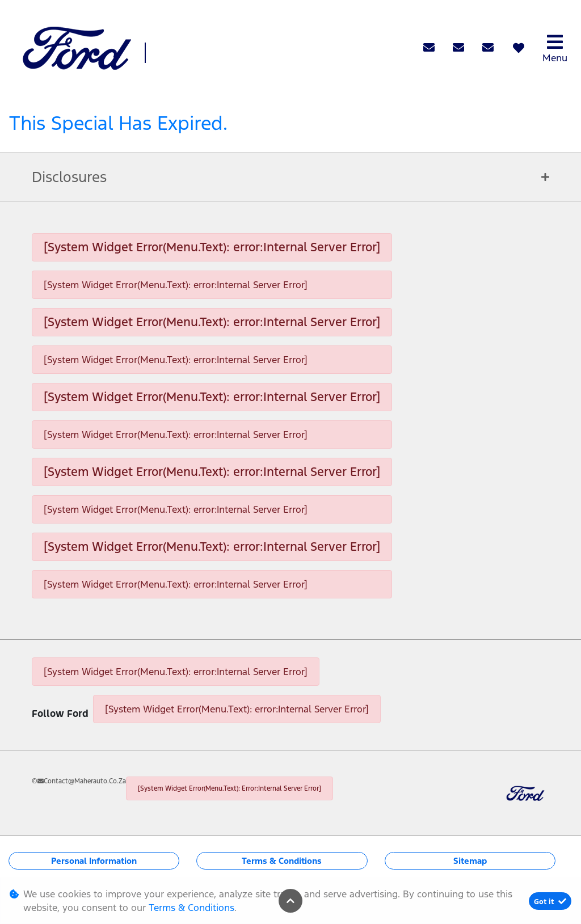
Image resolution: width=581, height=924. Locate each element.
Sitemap (470, 861)
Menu (555, 48)
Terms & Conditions (282, 861)
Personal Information (94, 861)
